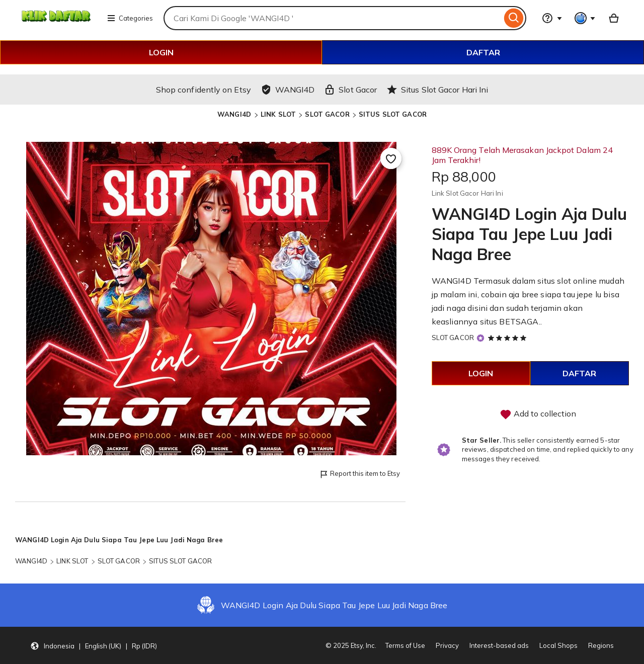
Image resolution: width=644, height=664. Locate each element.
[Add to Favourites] (391, 158)
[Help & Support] (552, 18)
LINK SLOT (278, 114)
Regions (601, 645)
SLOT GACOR (327, 114)
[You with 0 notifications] (585, 18)
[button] (94, 645)
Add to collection (538, 414)
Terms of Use (405, 645)
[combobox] (333, 18)
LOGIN (161, 52)
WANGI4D (235, 114)
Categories (130, 18)
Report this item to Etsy (359, 474)
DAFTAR (483, 52)
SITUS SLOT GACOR (393, 114)
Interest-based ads (499, 645)
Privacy (447, 645)
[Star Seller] (480, 338)
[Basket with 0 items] (614, 18)
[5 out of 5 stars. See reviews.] (509, 338)
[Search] (514, 18)
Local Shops (558, 645)
